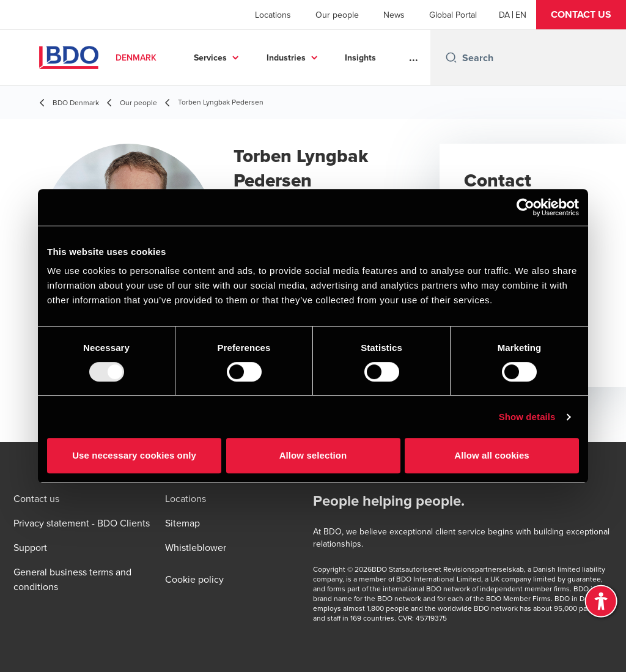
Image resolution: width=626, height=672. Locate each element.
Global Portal (453, 15)
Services (210, 57)
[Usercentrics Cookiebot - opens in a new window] (525, 207)
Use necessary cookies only (134, 455)
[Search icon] (451, 57)
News (394, 15)
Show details (527, 417)
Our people (337, 15)
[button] (581, 15)
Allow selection (313, 455)
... (414, 57)
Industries (286, 57)
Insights (360, 57)
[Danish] (504, 15)
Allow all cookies (492, 455)
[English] (521, 15)
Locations (273, 15)
